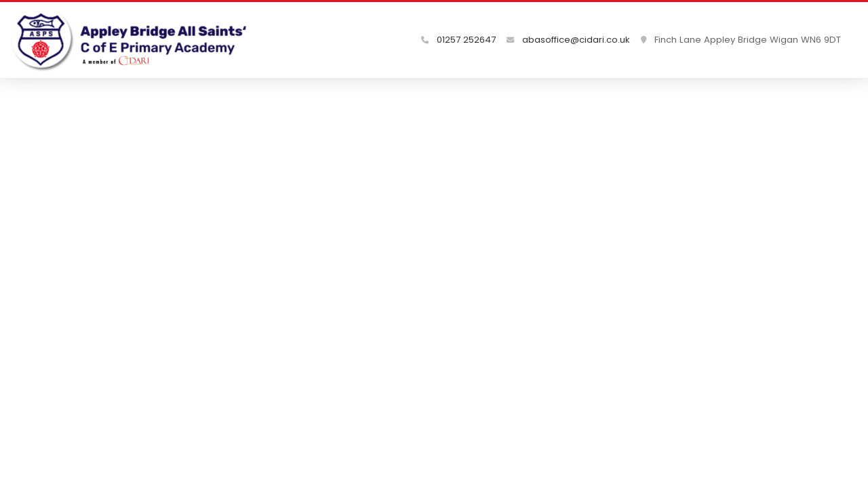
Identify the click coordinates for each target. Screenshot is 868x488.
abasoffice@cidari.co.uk (568, 40)
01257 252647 (458, 40)
